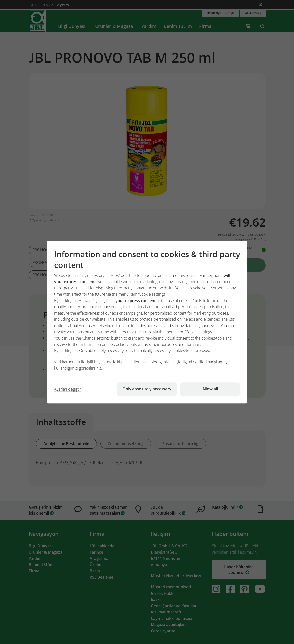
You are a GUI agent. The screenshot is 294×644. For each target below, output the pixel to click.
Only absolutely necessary (147, 389)
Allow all (210, 389)
